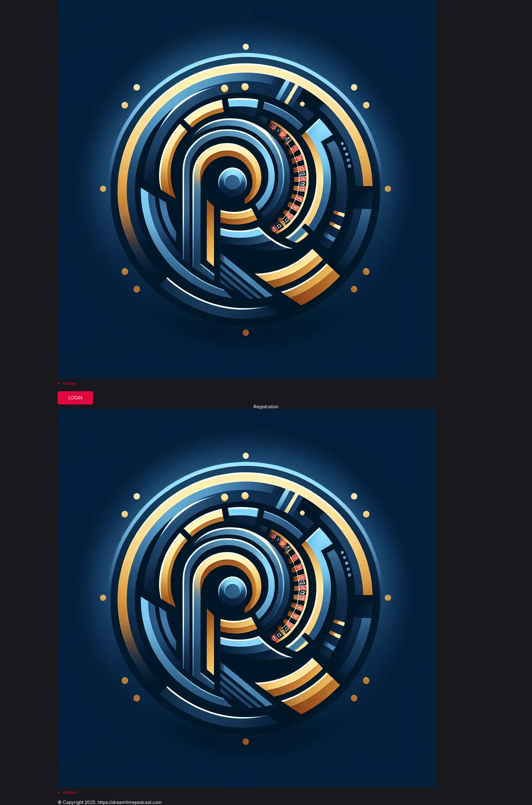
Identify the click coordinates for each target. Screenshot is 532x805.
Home (69, 383)
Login (75, 398)
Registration (266, 407)
